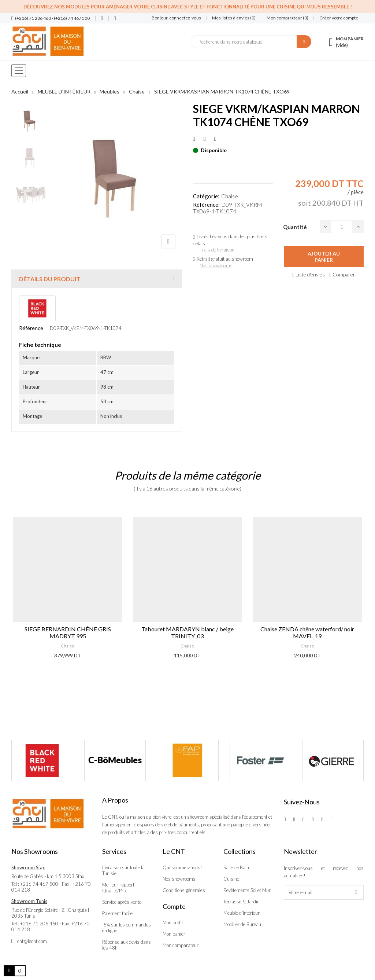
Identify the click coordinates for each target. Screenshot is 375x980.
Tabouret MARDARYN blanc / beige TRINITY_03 (187, 632)
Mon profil (173, 922)
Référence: (206, 205)
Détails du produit (50, 279)
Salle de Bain (236, 867)
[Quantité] (342, 227)
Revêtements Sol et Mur (247, 890)
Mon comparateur (181, 945)
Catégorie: (206, 196)
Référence (31, 328)
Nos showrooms (216, 265)
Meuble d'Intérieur (242, 913)
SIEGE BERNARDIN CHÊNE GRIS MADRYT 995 (68, 632)
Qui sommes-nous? (182, 867)
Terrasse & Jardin (242, 902)
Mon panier (174, 934)
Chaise (230, 196)
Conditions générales (184, 890)
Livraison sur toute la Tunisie (123, 870)
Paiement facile (117, 913)
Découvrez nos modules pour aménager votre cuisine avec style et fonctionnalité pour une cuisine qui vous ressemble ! (188, 7)
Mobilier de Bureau (242, 924)
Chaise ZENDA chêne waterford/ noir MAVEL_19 (307, 632)
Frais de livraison (217, 250)
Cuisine (231, 879)
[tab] (97, 279)
